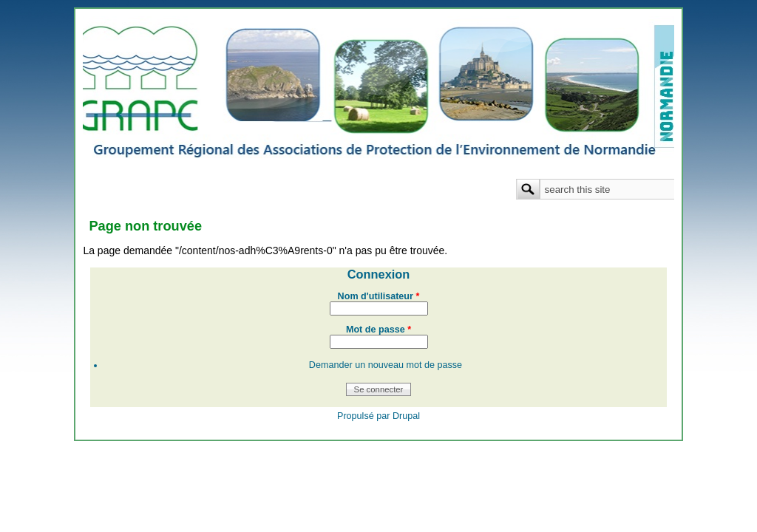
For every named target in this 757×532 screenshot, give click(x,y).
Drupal (406, 416)
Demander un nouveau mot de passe (386, 365)
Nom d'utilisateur (379, 296)
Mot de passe (378, 330)
